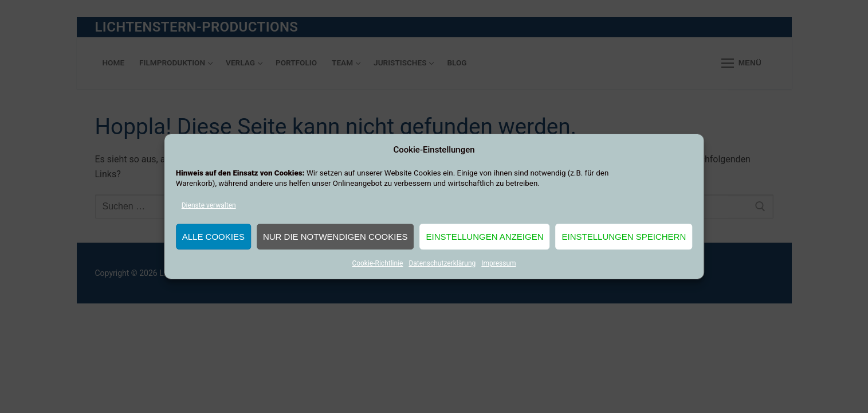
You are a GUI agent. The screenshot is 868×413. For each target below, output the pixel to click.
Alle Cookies (213, 237)
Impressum (498, 263)
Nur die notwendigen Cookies (335, 237)
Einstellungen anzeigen (484, 237)
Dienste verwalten (209, 205)
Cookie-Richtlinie (377, 263)
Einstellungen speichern (624, 237)
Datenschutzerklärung (442, 263)
